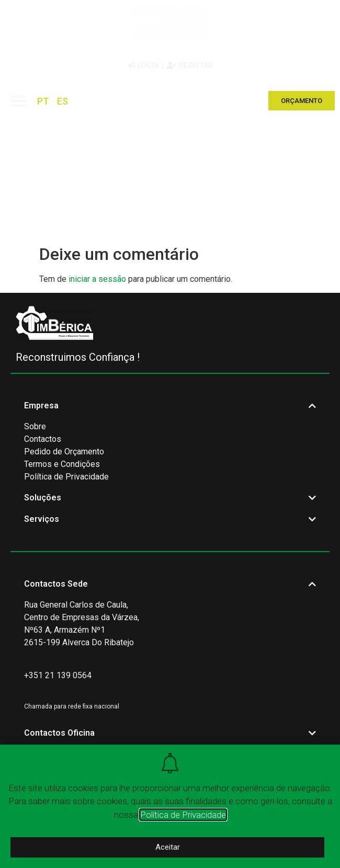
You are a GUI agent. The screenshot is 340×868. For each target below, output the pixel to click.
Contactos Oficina (59, 733)
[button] (19, 101)
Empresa (41, 406)
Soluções (43, 498)
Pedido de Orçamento (64, 452)
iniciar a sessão (97, 279)
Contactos (43, 439)
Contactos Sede (56, 584)
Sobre (35, 426)
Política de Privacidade (66, 477)
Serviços (42, 519)
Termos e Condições (62, 464)
